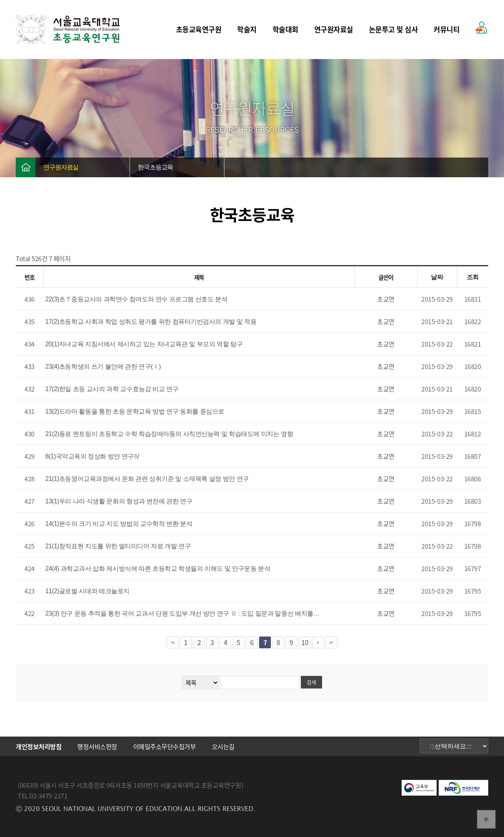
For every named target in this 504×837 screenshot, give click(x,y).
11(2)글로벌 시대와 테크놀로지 (87, 591)
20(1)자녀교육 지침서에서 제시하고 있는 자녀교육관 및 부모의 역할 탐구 (144, 344)
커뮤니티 (447, 29)
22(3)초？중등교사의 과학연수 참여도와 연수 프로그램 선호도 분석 (136, 299)
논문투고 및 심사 (394, 29)
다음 (318, 642)
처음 (172, 642)
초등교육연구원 (199, 29)
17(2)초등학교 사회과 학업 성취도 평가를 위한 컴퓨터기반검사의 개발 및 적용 (151, 322)
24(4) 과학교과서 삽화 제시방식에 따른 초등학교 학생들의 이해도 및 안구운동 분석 (158, 569)
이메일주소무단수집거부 (165, 746)
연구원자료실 (334, 29)
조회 (473, 277)
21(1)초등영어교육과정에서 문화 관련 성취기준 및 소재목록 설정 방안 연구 (147, 479)
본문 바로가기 (0, 0)
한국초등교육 (155, 167)
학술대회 (285, 29)
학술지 (247, 29)
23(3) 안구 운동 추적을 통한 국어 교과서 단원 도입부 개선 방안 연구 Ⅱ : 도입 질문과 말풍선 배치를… (182, 613)
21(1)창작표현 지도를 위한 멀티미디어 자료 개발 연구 (118, 546)
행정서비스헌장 (97, 746)
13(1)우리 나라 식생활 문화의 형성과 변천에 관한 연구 (119, 501)
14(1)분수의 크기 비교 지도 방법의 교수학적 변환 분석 (119, 524)
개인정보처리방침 (39, 746)
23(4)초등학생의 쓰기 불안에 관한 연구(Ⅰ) (103, 367)
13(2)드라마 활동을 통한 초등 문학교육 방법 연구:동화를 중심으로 (135, 411)
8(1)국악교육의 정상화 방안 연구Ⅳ (93, 456)
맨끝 (332, 642)
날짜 (437, 277)
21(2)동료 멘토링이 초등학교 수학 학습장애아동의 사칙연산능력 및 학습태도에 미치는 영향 (169, 434)
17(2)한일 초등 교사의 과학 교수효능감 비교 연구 (112, 389)
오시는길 (223, 746)
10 (305, 642)
